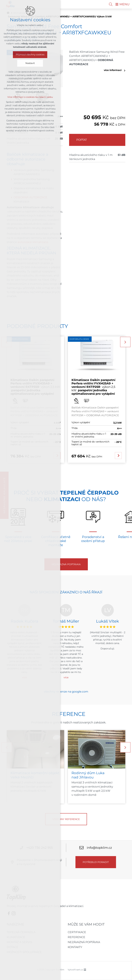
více (66, 677)
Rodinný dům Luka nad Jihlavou (88, 775)
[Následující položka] (125, 342)
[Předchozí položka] (7, 747)
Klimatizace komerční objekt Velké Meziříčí (35, 775)
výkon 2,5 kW (94, 387)
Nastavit (30, 63)
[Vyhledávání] (111, 4)
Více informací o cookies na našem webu (30, 97)
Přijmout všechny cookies (30, 55)
